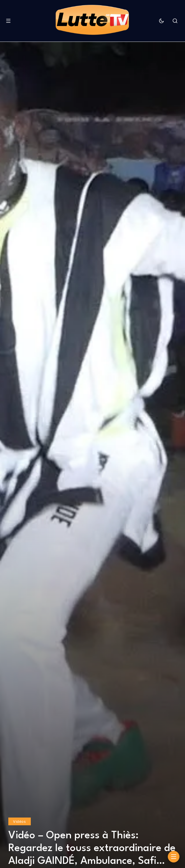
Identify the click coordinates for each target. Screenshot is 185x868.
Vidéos (19, 822)
